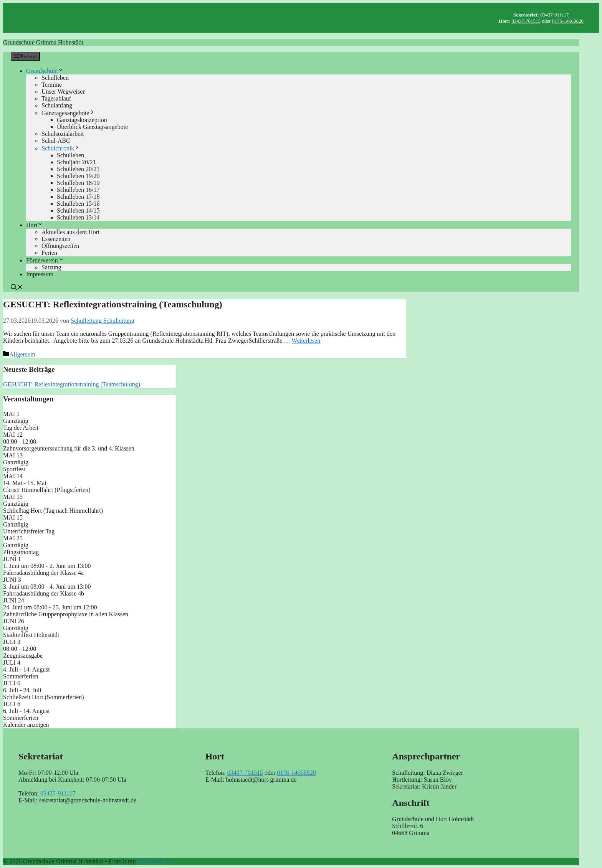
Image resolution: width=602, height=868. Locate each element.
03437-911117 (554, 15)
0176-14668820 (568, 21)
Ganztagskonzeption (82, 120)
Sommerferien (21, 676)
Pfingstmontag (21, 552)
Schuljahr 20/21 (76, 162)
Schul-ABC (56, 141)
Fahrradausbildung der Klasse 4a (43, 573)
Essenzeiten (56, 239)
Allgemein (22, 354)
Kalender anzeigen (26, 725)
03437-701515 (526, 21)
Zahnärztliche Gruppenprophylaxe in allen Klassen (66, 614)
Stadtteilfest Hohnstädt (31, 635)
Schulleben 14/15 (78, 210)
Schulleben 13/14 (78, 217)
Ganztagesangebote (68, 113)
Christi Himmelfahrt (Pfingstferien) (47, 490)
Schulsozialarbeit (63, 134)
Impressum (40, 274)
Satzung (51, 267)
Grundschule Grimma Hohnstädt (43, 42)
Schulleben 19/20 (78, 176)
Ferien (49, 253)
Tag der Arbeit (21, 428)
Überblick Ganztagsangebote (92, 127)
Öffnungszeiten (60, 246)
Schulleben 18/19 (78, 183)
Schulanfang (57, 105)
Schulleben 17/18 (78, 197)
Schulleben (55, 78)
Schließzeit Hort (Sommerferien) (44, 697)
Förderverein (45, 260)
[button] (17, 288)
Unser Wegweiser (63, 92)
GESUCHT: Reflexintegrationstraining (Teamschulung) (113, 304)
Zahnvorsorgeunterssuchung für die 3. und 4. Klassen (69, 448)
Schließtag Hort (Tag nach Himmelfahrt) (53, 511)
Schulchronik (61, 148)
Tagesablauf (56, 98)
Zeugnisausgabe (23, 656)
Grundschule (45, 71)
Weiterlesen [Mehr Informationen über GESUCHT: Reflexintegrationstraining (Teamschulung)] (306, 341)
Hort (35, 225)
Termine (52, 85)
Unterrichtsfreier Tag (29, 531)
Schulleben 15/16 (78, 204)
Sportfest (14, 469)
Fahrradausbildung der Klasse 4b (44, 593)
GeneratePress (155, 861)
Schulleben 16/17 (78, 190)
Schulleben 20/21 (78, 169)
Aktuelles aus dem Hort (71, 232)
